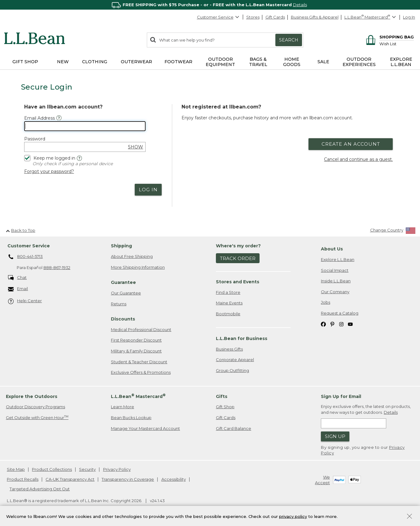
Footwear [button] (178, 62)
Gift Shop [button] (25, 62)
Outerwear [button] (136, 62)
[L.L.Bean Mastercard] (371, 17)
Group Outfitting (232, 370)
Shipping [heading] (121, 246)
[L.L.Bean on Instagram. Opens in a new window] (341, 324)
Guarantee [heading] (123, 282)
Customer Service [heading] (29, 246)
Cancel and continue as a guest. (358, 159)
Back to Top (21, 230)
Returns (119, 304)
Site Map (16, 469)
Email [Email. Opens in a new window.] (18, 289)
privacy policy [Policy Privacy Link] (293, 516)
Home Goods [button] (292, 62)
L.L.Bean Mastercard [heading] (138, 396)
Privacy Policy (117, 469)
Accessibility (174, 479)
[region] (210, 5)
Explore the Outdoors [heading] (32, 396)
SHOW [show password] (136, 147)
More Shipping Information (138, 267)
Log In (409, 17)
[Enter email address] (354, 423)
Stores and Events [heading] (238, 282)
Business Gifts (229, 349)
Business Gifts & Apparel (315, 17)
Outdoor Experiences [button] (359, 62)
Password (35, 139)
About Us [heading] (332, 249)
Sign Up (335, 436)
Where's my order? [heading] (238, 246)
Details (300, 5)
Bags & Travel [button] (258, 62)
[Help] (79, 158)
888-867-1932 (57, 267)
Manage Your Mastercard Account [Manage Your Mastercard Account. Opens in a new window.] (145, 428)
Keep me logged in (50, 158)
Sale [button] (323, 62)
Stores (253, 17)
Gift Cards (275, 17)
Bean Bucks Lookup (131, 418)
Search (289, 40)
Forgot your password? (49, 171)
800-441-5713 (26, 257)
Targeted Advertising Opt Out (40, 489)
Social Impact (335, 270)
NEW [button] (63, 62)
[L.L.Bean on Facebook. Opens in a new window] (323, 324)
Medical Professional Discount (141, 329)
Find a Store (228, 292)
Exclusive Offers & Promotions (141, 372)
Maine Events (229, 303)
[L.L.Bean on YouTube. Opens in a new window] (350, 324)
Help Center (25, 301)
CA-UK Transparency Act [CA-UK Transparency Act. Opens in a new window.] (70, 479)
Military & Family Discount (136, 351)
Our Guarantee (126, 293)
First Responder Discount (136, 340)
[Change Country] (393, 231)
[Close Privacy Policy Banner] (409, 517)
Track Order (238, 258)
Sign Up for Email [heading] (341, 396)
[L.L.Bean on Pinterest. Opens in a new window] (332, 324)
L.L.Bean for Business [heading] (242, 338)
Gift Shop (225, 407)
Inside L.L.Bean (336, 281)
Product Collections (52, 469)
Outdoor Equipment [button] (220, 62)
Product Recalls (23, 479)
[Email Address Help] (59, 118)
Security (87, 469)
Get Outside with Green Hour (37, 417)
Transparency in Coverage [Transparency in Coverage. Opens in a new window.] (128, 479)
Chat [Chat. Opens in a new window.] (17, 278)
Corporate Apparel (235, 360)
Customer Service (218, 17)
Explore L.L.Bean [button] (401, 62)
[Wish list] (397, 44)
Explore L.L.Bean (338, 259)
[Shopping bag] (389, 37)
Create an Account (351, 144)
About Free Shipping (132, 256)
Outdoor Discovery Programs (35, 407)
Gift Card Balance (234, 428)
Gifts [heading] (222, 396)
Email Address (39, 118)
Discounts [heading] (123, 319)
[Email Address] (85, 126)
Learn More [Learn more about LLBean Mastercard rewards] (122, 407)
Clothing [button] (95, 62)
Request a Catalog (340, 313)
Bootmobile (228, 314)
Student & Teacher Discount (139, 362)
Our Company (335, 292)
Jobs (326, 302)
